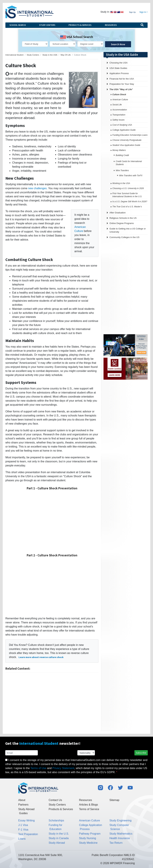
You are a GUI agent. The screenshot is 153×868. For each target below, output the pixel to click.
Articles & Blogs (88, 805)
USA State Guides (118, 68)
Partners (23, 805)
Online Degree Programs (122, 223)
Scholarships (56, 820)
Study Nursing (88, 838)
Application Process (119, 73)
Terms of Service (89, 809)
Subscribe (141, 753)
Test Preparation (28, 834)
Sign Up (132, 12)
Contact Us (55, 800)
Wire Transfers (122, 170)
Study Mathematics (121, 834)
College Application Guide (124, 130)
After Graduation (117, 213)
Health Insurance (120, 838)
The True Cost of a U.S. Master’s (127, 207)
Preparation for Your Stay (122, 84)
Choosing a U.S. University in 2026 (128, 188)
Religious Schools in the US (123, 218)
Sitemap (114, 800)
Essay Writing (27, 820)
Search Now (118, 44)
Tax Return (116, 843)
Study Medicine (88, 843)
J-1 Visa (23, 825)
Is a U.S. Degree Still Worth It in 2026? (130, 202)
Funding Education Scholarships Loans (130, 135)
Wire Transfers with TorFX (131, 176)
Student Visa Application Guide (126, 145)
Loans (22, 839)
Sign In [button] (143, 12)
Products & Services (80, 25)
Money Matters (119, 150)
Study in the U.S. (59, 834)
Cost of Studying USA (122, 125)
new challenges (37, 188)
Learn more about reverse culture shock (41, 657)
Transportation (119, 115)
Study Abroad (57, 843)
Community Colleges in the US (124, 237)
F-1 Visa (23, 830)
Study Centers (47, 25)
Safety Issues (118, 120)
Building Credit (122, 155)
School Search (18, 25)
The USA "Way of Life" (121, 89)
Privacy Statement (63, 768)
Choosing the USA (118, 63)
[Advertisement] (52, 702)
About (22, 800)
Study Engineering (120, 820)
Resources (111, 25)
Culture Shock (119, 95)
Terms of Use (38, 768)
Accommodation (120, 110)
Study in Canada (59, 838)
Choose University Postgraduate (127, 140)
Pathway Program (90, 834)
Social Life (117, 105)
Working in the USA (121, 183)
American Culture (120, 100)
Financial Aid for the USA (122, 79)
